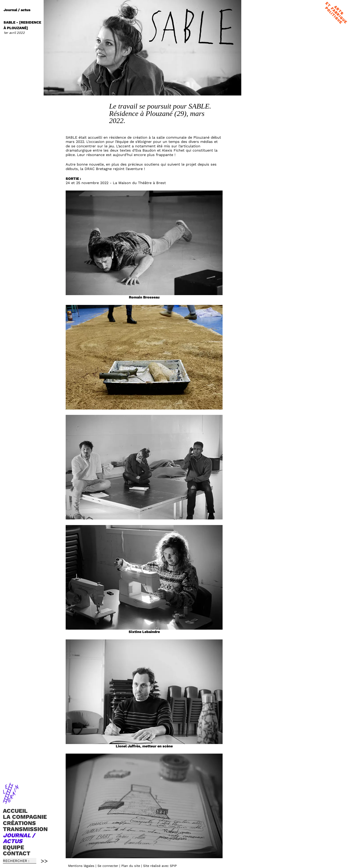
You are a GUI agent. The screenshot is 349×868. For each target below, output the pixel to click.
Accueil (15, 811)
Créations (19, 823)
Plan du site (131, 866)
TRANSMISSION (25, 829)
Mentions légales (81, 866)
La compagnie (25, 817)
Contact (17, 853)
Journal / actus (19, 838)
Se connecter (108, 866)
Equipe (13, 847)
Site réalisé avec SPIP (160, 866)
